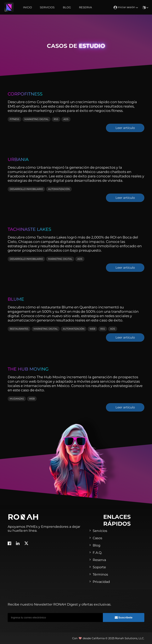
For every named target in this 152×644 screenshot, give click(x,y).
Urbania (18, 159)
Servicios (47, 7)
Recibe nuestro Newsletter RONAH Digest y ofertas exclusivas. (59, 604)
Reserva (85, 7)
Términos (100, 574)
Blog (67, 7)
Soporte (99, 567)
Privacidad (101, 582)
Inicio (27, 7)
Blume (16, 299)
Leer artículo (125, 128)
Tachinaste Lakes (29, 229)
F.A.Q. (97, 553)
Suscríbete (124, 617)
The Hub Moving (28, 369)
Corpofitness (25, 94)
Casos (97, 538)
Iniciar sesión (126, 7)
